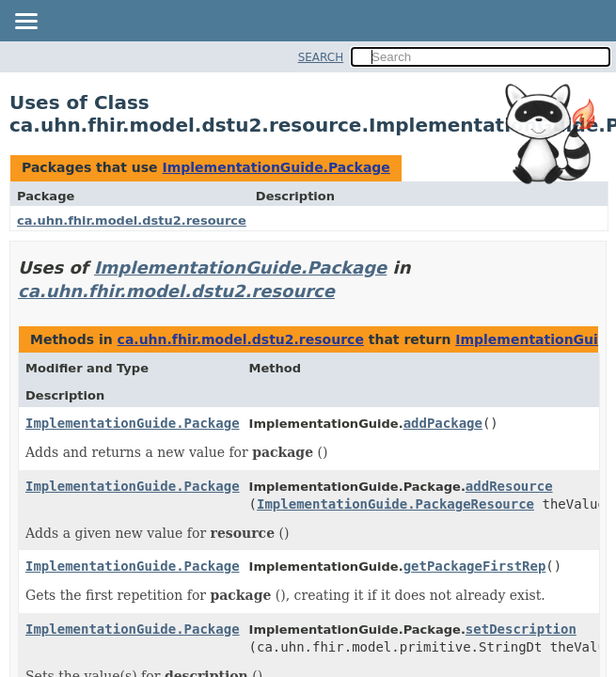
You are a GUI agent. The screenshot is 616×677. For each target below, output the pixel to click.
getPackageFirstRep (475, 566)
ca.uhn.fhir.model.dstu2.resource (132, 220)
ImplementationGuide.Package (276, 167)
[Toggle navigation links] (25, 23)
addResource (509, 486)
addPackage (443, 423)
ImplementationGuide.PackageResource (395, 504)
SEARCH (321, 57)
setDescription (521, 629)
